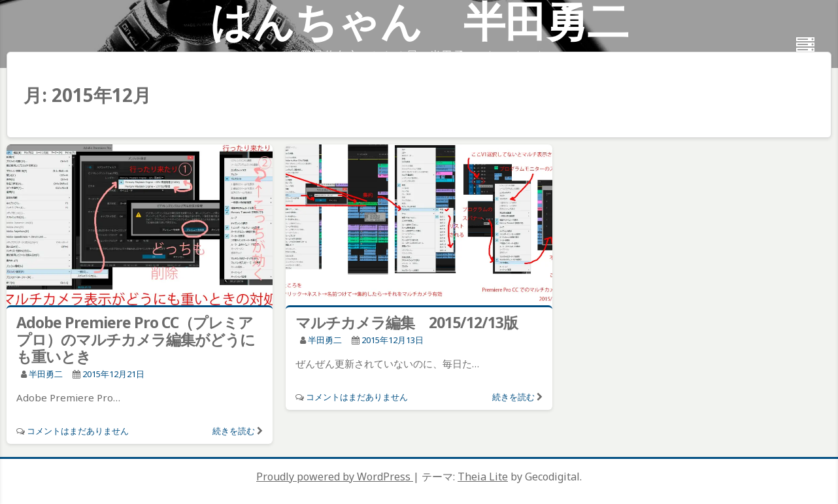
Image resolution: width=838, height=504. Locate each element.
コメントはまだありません (78, 431)
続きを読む (234, 431)
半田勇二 (46, 374)
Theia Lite (483, 477)
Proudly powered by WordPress (335, 477)
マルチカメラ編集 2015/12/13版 (407, 322)
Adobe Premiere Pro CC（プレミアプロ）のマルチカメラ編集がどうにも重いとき (136, 339)
